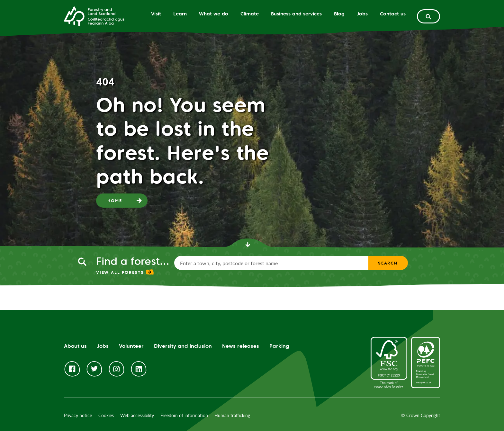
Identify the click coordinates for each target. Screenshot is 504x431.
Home (115, 201)
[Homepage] (94, 16)
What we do (214, 14)
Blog (339, 14)
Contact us (393, 14)
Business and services (296, 14)
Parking (279, 346)
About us (75, 346)
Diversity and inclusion (183, 346)
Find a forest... (133, 261)
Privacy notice (78, 415)
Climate (250, 14)
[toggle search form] (428, 16)
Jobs (362, 14)
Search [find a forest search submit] (388, 263)
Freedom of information (184, 415)
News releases (241, 346)
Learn (180, 14)
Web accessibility (137, 415)
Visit (156, 14)
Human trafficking (232, 415)
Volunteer (131, 346)
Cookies (106, 415)
